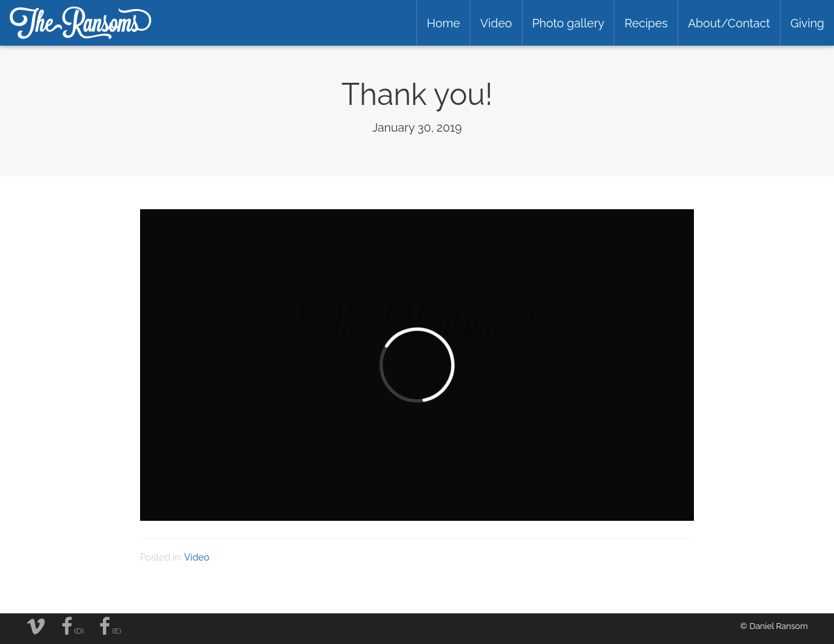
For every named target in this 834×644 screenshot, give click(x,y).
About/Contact (729, 23)
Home (443, 23)
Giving (807, 23)
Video (496, 23)
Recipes (646, 23)
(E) (110, 626)
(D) (73, 626)
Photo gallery (568, 23)
